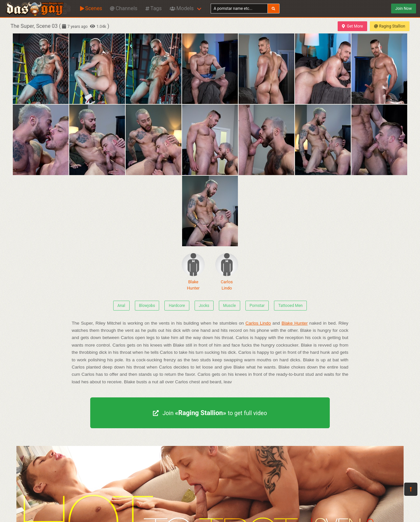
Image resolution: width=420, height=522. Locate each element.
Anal (121, 306)
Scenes (91, 8)
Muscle (230, 306)
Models (182, 8)
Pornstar (257, 306)
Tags (154, 8)
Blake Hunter (193, 272)
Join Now (404, 9)
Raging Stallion (390, 26)
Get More (352, 26)
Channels (124, 8)
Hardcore (177, 306)
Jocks (204, 306)
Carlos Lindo (227, 272)
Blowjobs (147, 306)
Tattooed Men (290, 306)
